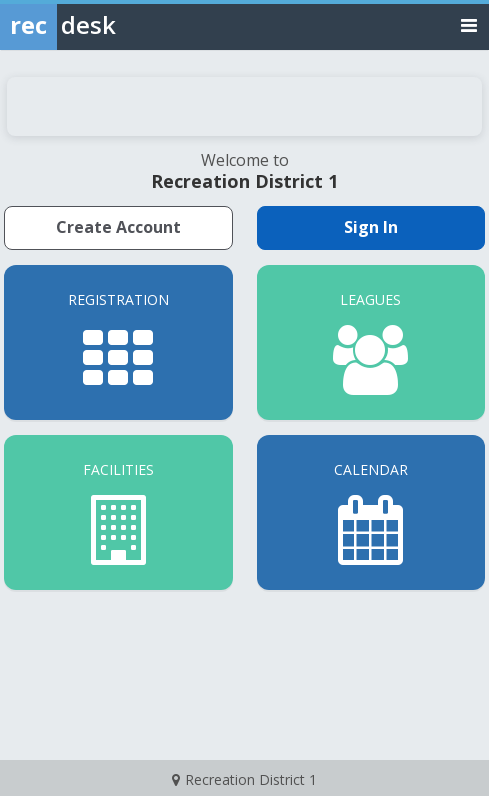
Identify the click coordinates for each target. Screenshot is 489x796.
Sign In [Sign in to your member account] (371, 227)
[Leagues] (371, 342)
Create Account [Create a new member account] (118, 227)
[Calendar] (371, 512)
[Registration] (118, 342)
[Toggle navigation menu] (469, 24)
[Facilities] (118, 512)
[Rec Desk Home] (110, 25)
